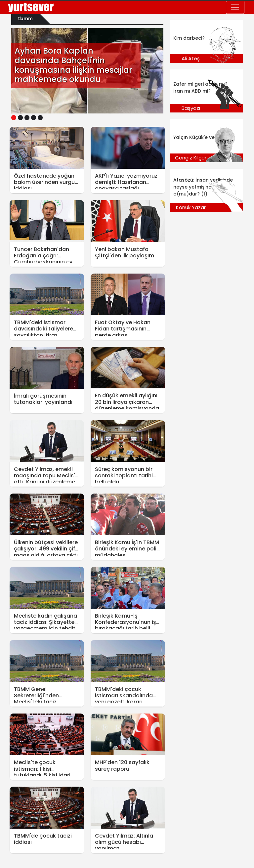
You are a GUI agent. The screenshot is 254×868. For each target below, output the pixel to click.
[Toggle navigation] (235, 7)
